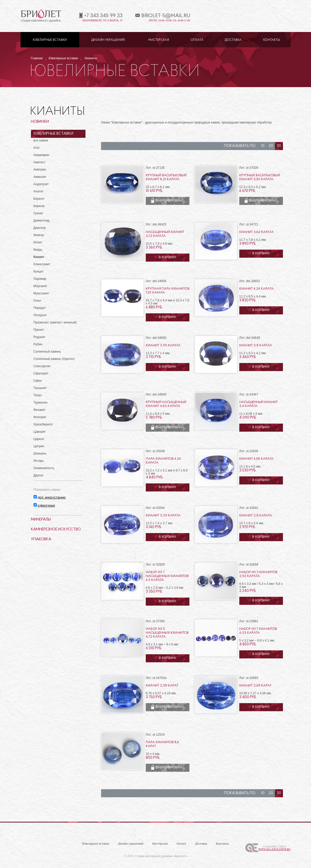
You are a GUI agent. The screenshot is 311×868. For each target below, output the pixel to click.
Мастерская (159, 40)
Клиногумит (42, 264)
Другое (38, 475)
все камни (41, 140)
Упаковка (41, 539)
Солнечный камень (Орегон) (54, 359)
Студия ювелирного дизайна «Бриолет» (161, 856)
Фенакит (40, 410)
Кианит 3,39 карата (163, 516)
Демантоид (42, 221)
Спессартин (42, 366)
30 (279, 146)
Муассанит (41, 293)
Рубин (38, 344)
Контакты (272, 40)
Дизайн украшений (108, 40)
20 (271, 146)
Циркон (39, 439)
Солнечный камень (47, 352)
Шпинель (40, 454)
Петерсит (40, 315)
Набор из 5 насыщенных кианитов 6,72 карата (167, 633)
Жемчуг (39, 235)
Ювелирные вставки (50, 40)
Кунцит (39, 271)
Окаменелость (44, 468)
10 (263, 146)
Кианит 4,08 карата (256, 459)
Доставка (233, 40)
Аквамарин (41, 155)
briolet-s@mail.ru (166, 16)
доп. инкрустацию (52, 498)
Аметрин (40, 170)
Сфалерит (41, 373)
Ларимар (40, 279)
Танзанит (40, 388)
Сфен (38, 381)
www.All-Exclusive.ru (274, 849)
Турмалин (41, 403)
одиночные (46, 506)
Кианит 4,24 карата (256, 289)
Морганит (40, 286)
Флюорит (40, 417)
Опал (37, 301)
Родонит (39, 337)
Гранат (38, 213)
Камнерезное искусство (56, 530)
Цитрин (39, 446)
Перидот (40, 308)
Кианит (39, 257)
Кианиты (91, 58)
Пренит (39, 330)
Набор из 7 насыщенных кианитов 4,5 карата (167, 576)
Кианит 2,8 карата (256, 516)
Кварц (38, 250)
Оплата (197, 40)
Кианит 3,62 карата (257, 232)
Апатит (39, 191)
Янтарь (39, 461)
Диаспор (40, 228)
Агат (37, 148)
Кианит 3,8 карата (256, 345)
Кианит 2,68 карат (255, 686)
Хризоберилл (43, 424)
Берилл (39, 199)
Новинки (40, 122)
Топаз (38, 395)
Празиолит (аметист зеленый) (55, 322)
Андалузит (41, 184)
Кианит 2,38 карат (162, 686)
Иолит (38, 242)
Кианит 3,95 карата (163, 345)
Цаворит (40, 432)
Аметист (39, 162)
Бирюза (39, 206)
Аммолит (40, 177)
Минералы (41, 520)
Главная (37, 58)
